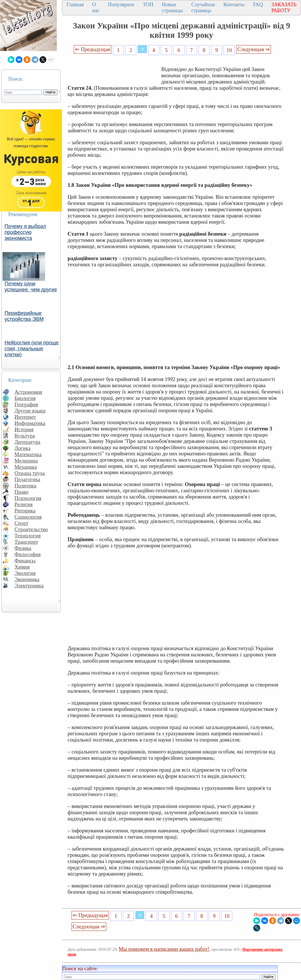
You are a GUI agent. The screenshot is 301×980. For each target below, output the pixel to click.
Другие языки (30, 411)
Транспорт (26, 542)
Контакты (234, 5)
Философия (28, 554)
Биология (25, 398)
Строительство (31, 529)
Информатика (30, 423)
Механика (26, 467)
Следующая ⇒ (254, 49)
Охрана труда (30, 473)
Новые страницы (172, 8)
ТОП (148, 5)
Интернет (25, 417)
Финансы (25, 561)
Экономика (27, 579)
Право (21, 492)
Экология (25, 573)
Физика (23, 548)
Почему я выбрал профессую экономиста (25, 232)
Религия (24, 504)
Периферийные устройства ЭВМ (24, 316)
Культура (25, 436)
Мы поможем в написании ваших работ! (164, 949)
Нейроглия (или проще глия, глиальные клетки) (32, 349)
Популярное (121, 5)
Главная (75, 5)
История (24, 429)
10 (229, 50)
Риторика (25, 511)
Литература (27, 442)
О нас (96, 8)
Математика (28, 454)
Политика (25, 486)
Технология (28, 536)
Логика (22, 448)
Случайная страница (203, 8)
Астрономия (28, 392)
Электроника (29, 586)
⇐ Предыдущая (93, 49)
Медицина (26, 461)
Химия (22, 567)
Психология (28, 498)
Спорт (21, 523)
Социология (28, 517)
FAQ (258, 5)
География (26, 404)
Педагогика (27, 479)
